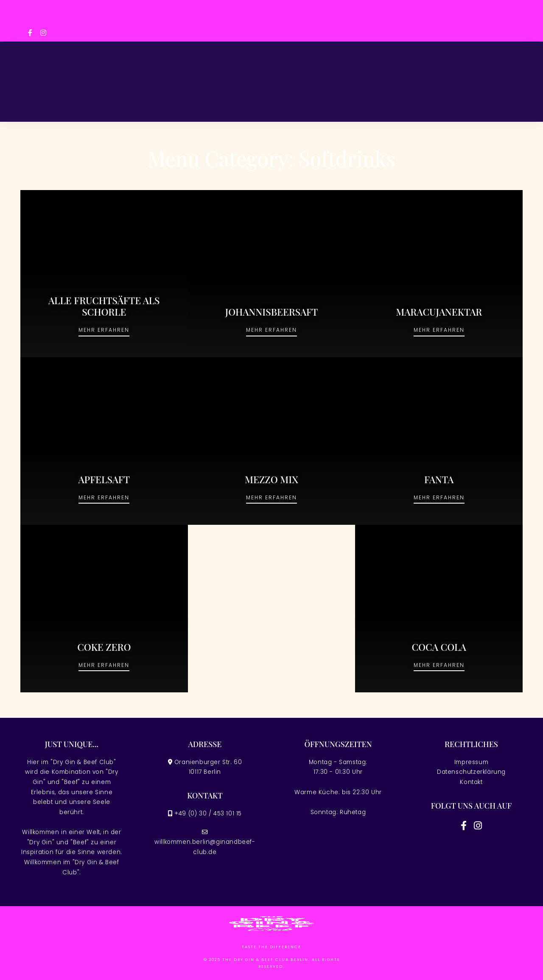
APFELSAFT (104, 479)
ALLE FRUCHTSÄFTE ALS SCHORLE (104, 306)
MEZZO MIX (271, 479)
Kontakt (471, 782)
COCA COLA (439, 647)
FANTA (439, 479)
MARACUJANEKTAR (439, 312)
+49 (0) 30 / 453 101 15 (208, 813)
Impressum (471, 762)
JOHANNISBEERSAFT (272, 312)
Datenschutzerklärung (471, 772)
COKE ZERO (104, 647)
